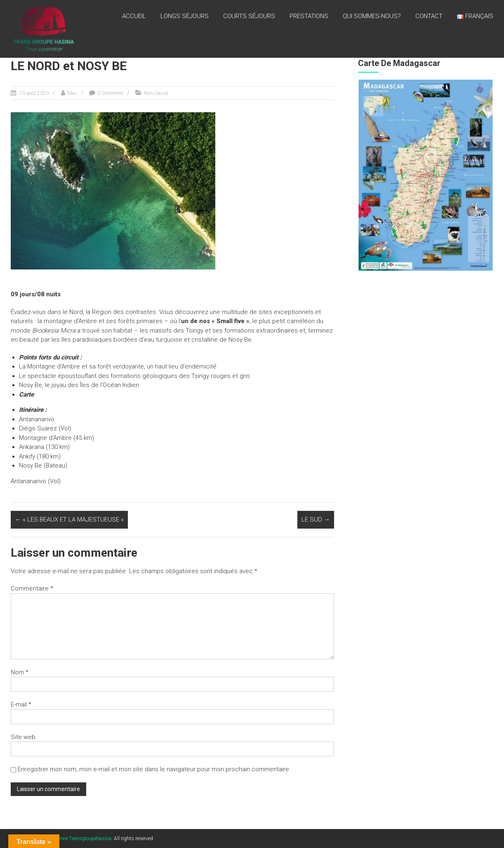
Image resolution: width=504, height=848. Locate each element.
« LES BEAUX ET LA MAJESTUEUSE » (69, 520)
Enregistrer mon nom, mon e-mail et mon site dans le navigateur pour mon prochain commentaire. (154, 769)
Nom (20, 672)
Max (72, 93)
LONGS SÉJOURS (185, 16)
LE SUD (316, 520)
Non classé (156, 93)
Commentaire (32, 588)
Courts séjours (249, 16)
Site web (23, 737)
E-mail (21, 704)
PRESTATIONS (309, 16)
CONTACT (429, 16)
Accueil (134, 16)
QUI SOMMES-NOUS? (372, 16)
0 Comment (110, 93)
